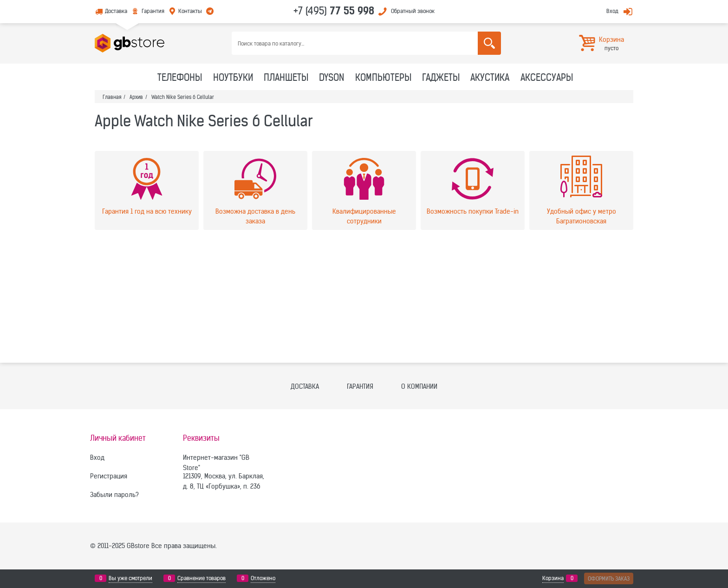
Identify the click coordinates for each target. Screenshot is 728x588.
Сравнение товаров (201, 578)
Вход (612, 11)
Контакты (190, 11)
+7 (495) (334, 11)
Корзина (553, 578)
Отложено (263, 578)
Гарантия (153, 11)
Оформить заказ (609, 578)
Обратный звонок (413, 11)
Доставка (116, 11)
